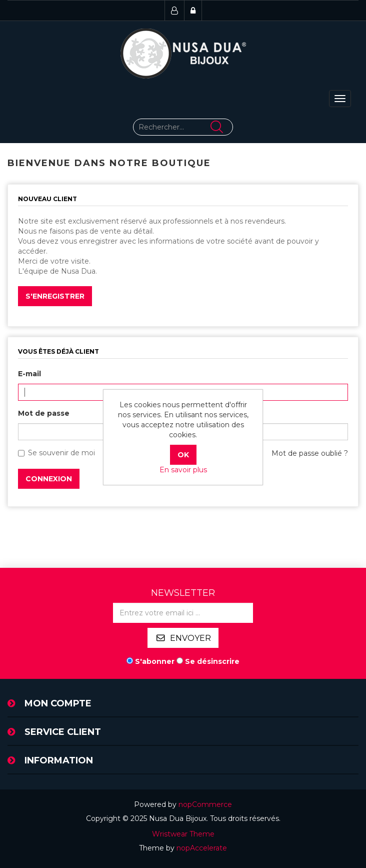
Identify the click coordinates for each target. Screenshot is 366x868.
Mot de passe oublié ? (310, 453)
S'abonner (155, 661)
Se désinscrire (212, 661)
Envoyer (190, 638)
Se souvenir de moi (61, 453)
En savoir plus (183, 470)
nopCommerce (205, 804)
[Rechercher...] (183, 127)
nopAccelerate (202, 848)
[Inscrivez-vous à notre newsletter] (183, 613)
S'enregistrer (55, 296)
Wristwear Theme (183, 834)
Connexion (49, 479)
